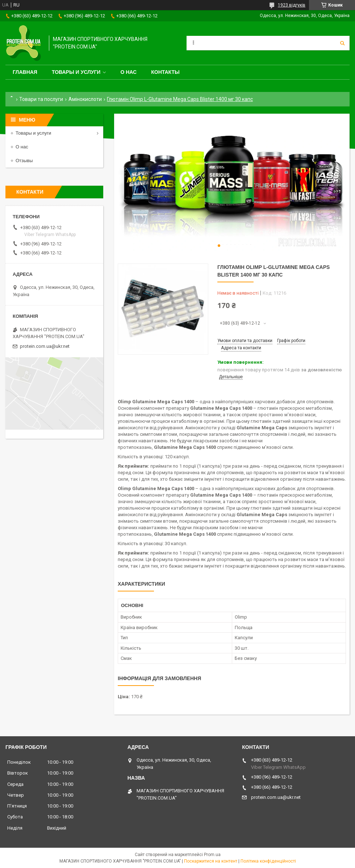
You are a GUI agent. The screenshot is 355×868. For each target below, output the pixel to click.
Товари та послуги (41, 99)
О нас (128, 72)
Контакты (165, 72)
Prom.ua (212, 855)
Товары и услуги (76, 72)
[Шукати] (342, 43)
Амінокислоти (85, 99)
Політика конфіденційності (268, 861)
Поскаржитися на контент (211, 861)
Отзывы (24, 161)
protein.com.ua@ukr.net (45, 346)
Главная (25, 72)
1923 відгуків (292, 5)
